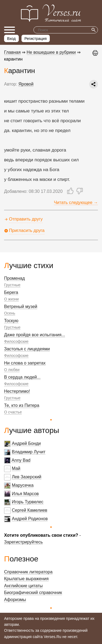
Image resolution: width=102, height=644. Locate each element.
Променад (14, 278)
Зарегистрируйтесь (23, 542)
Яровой (26, 84)
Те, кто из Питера (22, 405)
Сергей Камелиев (29, 510)
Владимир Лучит (29, 452)
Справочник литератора (28, 572)
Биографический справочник (33, 593)
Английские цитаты (23, 586)
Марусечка (23, 485)
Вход (11, 39)
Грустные (12, 285)
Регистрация (36, 39)
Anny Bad (21, 460)
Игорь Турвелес (27, 502)
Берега (11, 292)
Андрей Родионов (30, 519)
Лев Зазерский (27, 477)
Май (16, 468)
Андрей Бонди (26, 443)
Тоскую (11, 321)
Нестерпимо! (17, 391)
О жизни (11, 299)
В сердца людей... (22, 377)
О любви (12, 370)
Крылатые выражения (26, 579)
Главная (12, 52)
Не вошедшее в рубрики (51, 52)
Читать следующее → (76, 202)
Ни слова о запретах (25, 363)
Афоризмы (15, 600)
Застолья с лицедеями (27, 349)
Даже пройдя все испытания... (35, 335)
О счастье (13, 412)
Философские (16, 341)
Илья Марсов (25, 494)
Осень (10, 313)
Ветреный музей (21, 307)
